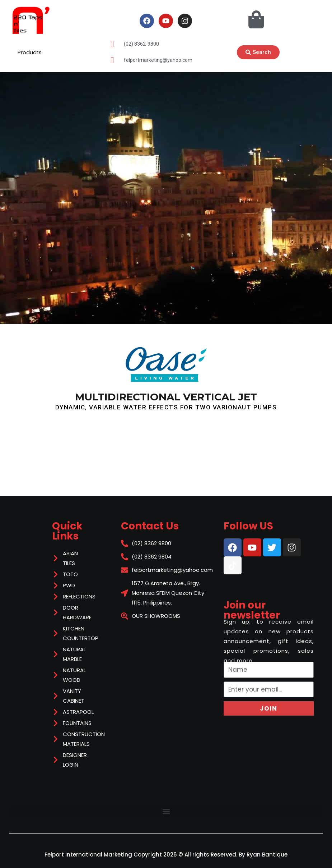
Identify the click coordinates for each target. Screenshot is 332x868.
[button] (166, 811)
